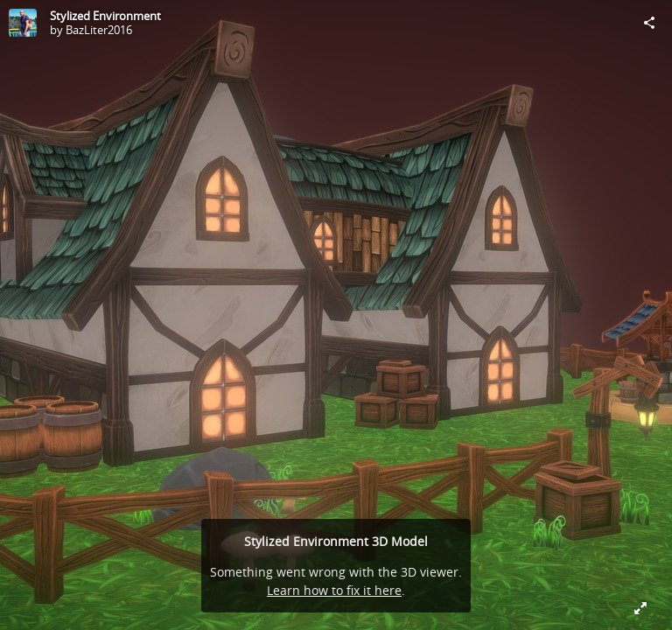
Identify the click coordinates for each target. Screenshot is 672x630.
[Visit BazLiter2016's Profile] (23, 23)
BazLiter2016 (99, 30)
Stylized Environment (105, 16)
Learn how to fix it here (334, 590)
